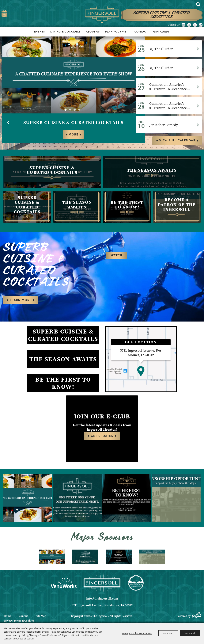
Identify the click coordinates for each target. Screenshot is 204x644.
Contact (141, 32)
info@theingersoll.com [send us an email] (102, 599)
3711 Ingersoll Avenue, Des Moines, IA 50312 (141, 353)
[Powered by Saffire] (197, 615)
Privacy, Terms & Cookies (19, 621)
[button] (66, 110)
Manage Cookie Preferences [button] (137, 633)
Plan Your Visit (117, 32)
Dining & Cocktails (65, 32)
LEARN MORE (21, 300)
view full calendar (177, 141)
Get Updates (102, 436)
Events (40, 32)
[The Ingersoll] (102, 13)
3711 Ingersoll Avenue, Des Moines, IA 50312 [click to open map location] (102, 606)
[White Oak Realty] (136, 583)
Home (8, 617)
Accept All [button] (190, 633)
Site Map (41, 617)
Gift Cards (162, 32)
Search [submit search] (198, 4)
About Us (93, 32)
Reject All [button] (168, 633)
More (74, 134)
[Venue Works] (64, 583)
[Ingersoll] (102, 583)
